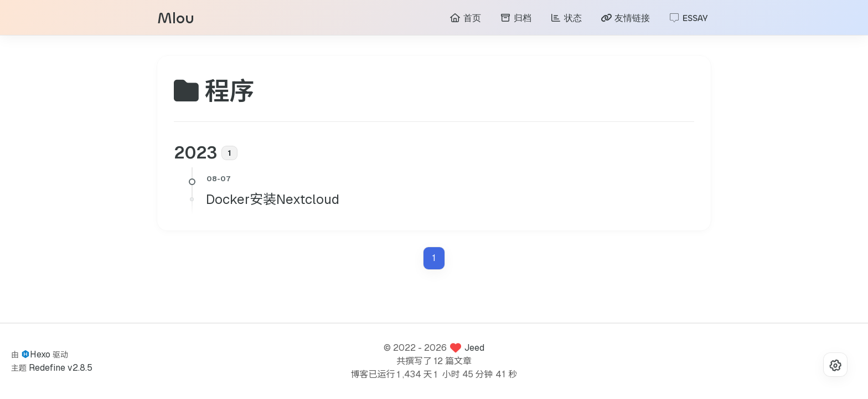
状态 (566, 20)
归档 (516, 20)
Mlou (176, 20)
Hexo (40, 354)
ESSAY (688, 20)
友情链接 (625, 20)
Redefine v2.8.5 (61, 368)
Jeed (474, 348)
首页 (465, 20)
